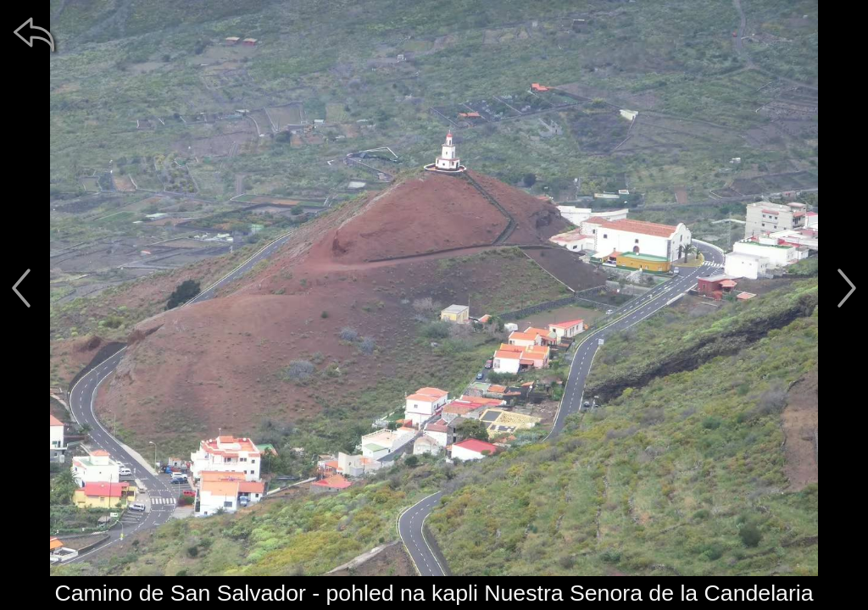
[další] (847, 288)
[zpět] (34, 34)
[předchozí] (21, 288)
